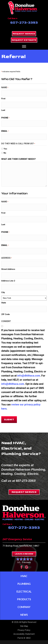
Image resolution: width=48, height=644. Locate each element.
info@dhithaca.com (29, 376)
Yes (5, 149)
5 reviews (26, 562)
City (3, 292)
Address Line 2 (8, 281)
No (5, 153)
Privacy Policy (24, 630)
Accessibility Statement (24, 634)
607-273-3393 (24, 23)
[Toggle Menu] (24, 47)
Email (5, 131)
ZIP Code (6, 314)
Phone (5, 118)
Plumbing (24, 584)
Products (24, 599)
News (24, 615)
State (4, 303)
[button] (24, 34)
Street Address (8, 269)
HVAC (24, 576)
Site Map (24, 626)
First (3, 99)
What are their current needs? (18, 159)
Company (24, 607)
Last (3, 110)
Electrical (24, 591)
